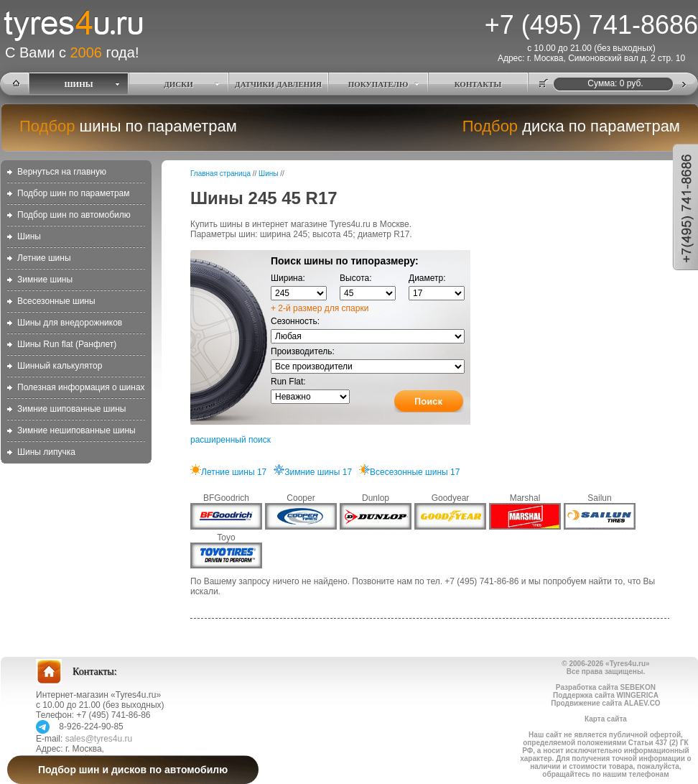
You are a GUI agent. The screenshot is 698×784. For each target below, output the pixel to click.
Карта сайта (606, 719)
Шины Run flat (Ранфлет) (67, 344)
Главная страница (220, 174)
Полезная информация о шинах (81, 387)
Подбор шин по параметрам (74, 193)
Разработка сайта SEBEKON (606, 687)
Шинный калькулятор (60, 366)
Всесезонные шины (56, 301)
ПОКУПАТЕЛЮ (378, 84)
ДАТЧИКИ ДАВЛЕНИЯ (278, 84)
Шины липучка (46, 452)
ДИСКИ (178, 84)
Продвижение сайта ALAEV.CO (605, 703)
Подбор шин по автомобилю (74, 215)
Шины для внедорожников (70, 323)
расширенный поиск (231, 440)
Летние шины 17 (228, 472)
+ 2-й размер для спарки (320, 308)
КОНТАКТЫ (478, 84)
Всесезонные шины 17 (409, 472)
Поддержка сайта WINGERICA (606, 695)
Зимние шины (45, 280)
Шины (29, 236)
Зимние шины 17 (313, 472)
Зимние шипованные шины (71, 409)
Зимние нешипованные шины (76, 430)
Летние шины (44, 258)
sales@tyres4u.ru (99, 739)
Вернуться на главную (62, 172)
